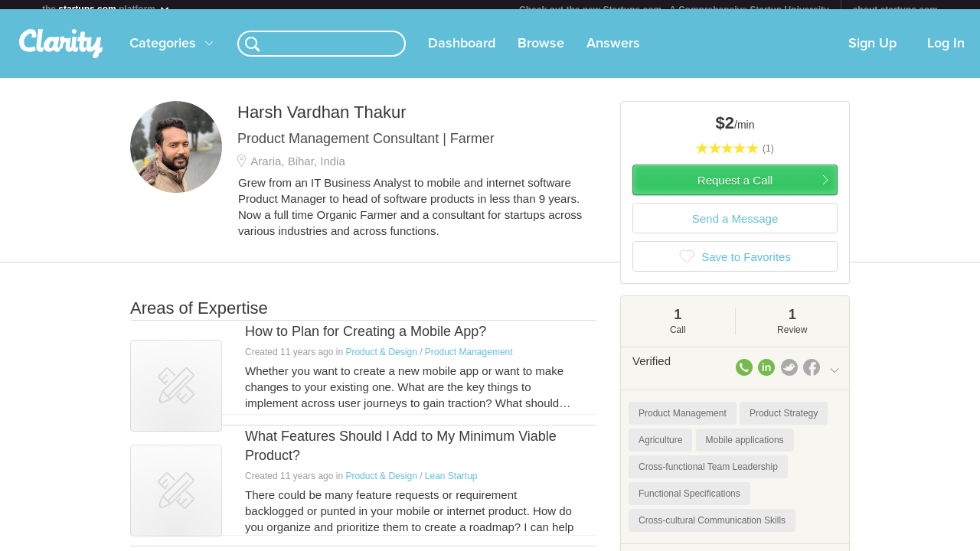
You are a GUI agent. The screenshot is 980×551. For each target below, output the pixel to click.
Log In (946, 53)
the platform (106, 9)
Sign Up (872, 53)
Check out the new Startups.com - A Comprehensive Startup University (674, 10)
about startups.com (895, 10)
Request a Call (735, 189)
